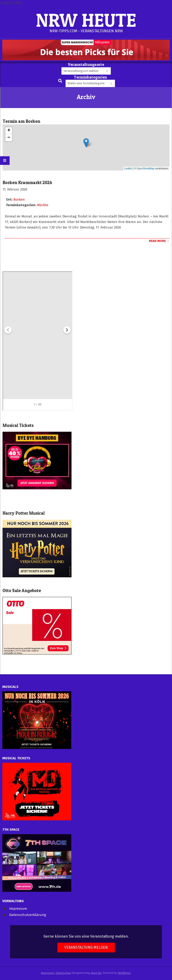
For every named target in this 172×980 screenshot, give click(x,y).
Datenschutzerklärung (28, 915)
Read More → (159, 241)
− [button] (9, 138)
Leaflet (128, 168)
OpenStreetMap (146, 168)
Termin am (21, 121)
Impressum (18, 909)
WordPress (124, 973)
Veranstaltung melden (86, 947)
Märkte (43, 205)
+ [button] (9, 131)
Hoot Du (96, 973)
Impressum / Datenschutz (56, 973)
